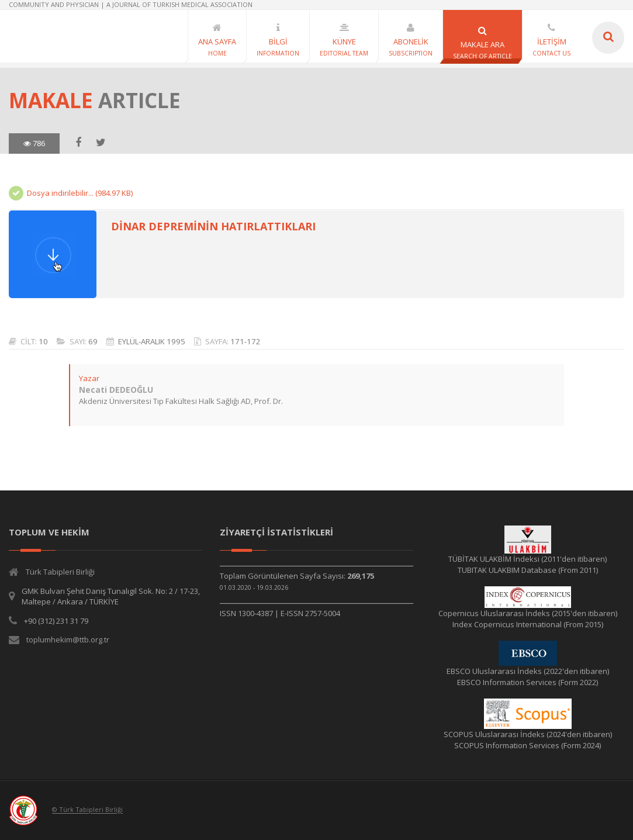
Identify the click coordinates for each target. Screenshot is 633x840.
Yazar (89, 378)
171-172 (245, 341)
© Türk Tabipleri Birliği (87, 810)
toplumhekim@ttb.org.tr (68, 639)
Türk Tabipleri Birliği (60, 572)
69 (93, 341)
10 (43, 341)
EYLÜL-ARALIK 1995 (152, 341)
